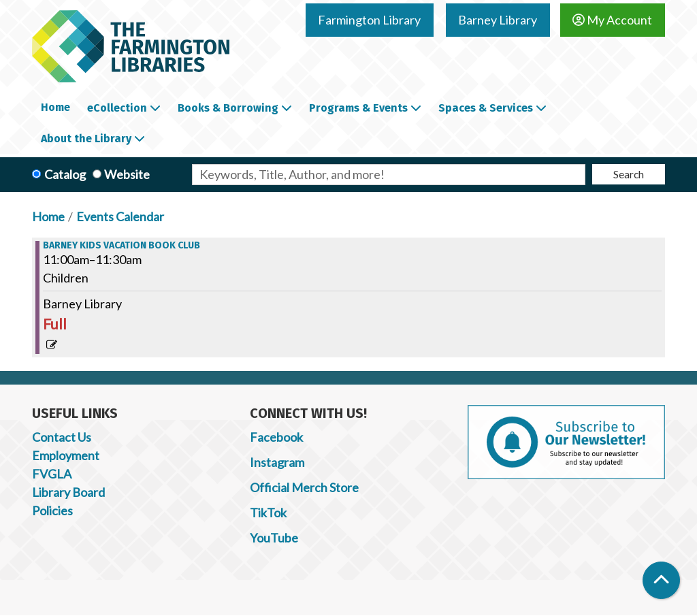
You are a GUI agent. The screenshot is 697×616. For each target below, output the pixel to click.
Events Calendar (120, 216)
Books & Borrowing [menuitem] (228, 108)
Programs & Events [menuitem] (358, 108)
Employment (66, 455)
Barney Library (498, 20)
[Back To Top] (661, 580)
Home (48, 216)
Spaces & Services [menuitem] (486, 108)
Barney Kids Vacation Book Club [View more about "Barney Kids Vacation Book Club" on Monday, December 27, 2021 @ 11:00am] (121, 246)
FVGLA (52, 474)
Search (629, 174)
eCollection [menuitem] (117, 108)
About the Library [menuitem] (86, 139)
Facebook (276, 437)
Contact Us (62, 437)
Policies (52, 510)
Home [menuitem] (55, 107)
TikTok (268, 513)
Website (127, 174)
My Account (612, 20)
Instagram (277, 462)
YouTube (274, 538)
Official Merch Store (304, 487)
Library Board (68, 492)
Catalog (65, 174)
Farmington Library (369, 20)
